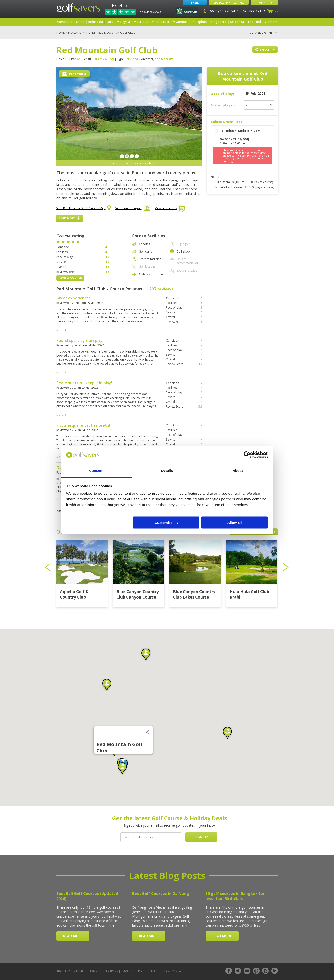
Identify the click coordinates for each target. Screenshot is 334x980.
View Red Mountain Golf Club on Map (84, 208)
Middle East (160, 22)
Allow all (235, 523)
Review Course (70, 278)
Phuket (90, 33)
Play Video (74, 74)
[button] (107, 685)
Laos (110, 22)
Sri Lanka (237, 22)
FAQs (195, 3)
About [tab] (238, 470)
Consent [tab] (96, 470)
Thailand (254, 22)
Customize (166, 523)
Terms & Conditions (103, 971)
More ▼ (62, 330)
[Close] (147, 732)
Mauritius (141, 22)
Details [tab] (167, 470)
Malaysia (123, 22)
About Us (63, 971)
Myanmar (180, 22)
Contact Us (264, 3)
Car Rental (174, 971)
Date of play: (222, 94)
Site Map (79, 971)
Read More (70, 218)
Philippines (199, 22)
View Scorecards (170, 209)
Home (60, 33)
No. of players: (224, 105)
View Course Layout (133, 209)
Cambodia (65, 22)
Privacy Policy (132, 971)
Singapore (219, 22)
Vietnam (271, 22)
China (80, 22)
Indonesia (95, 22)
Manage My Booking (229, 3)
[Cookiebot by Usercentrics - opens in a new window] (247, 455)
